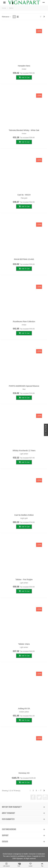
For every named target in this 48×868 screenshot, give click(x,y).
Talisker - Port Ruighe (24, 580)
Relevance (7, 17)
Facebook (33, 797)
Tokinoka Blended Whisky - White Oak (24, 130)
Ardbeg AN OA (24, 709)
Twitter (39, 797)
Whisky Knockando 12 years (24, 451)
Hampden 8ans (24, 66)
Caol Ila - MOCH (24, 195)
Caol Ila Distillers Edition (24, 515)
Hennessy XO (24, 773)
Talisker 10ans (24, 644)
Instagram (45, 797)
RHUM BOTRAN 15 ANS (24, 259)
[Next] (44, 17)
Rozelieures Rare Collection (24, 322)
